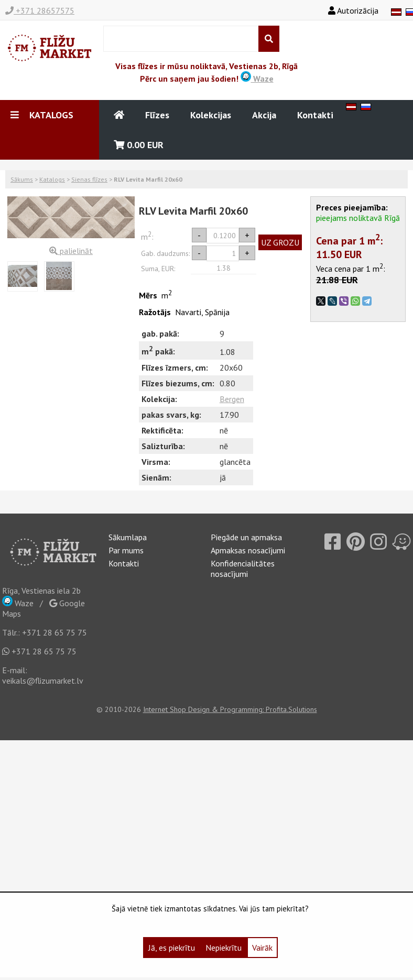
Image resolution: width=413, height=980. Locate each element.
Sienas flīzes (89, 179)
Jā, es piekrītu (172, 948)
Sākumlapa (128, 537)
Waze (257, 79)
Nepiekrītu (224, 948)
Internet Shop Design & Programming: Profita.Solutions (230, 709)
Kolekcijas (211, 115)
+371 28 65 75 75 (55, 632)
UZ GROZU (280, 242)
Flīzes (157, 115)
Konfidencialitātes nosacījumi (243, 569)
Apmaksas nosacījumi (248, 550)
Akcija (264, 115)
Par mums (126, 550)
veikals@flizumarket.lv (43, 681)
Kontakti (315, 115)
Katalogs (52, 179)
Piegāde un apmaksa (246, 537)
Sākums (22, 179)
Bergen (232, 399)
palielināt (71, 251)
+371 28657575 (40, 10)
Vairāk (262, 948)
